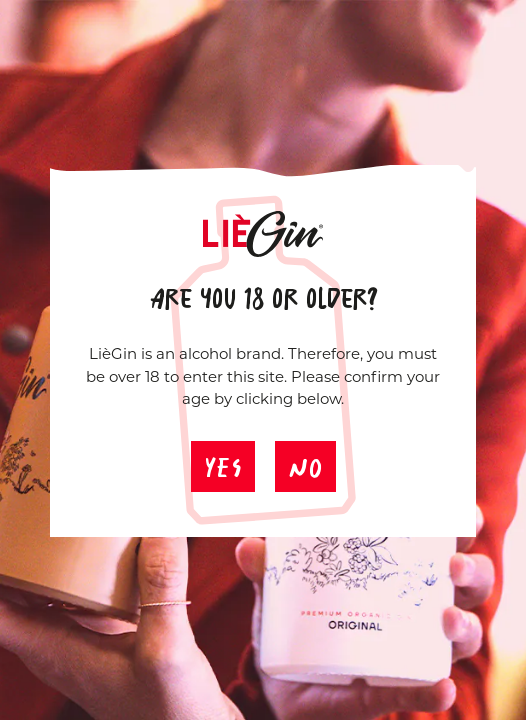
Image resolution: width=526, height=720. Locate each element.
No (305, 460)
